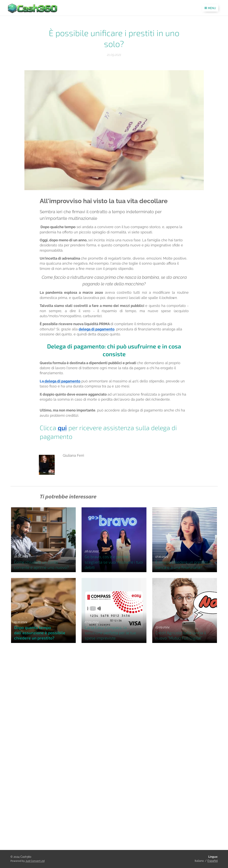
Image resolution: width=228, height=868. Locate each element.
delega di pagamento (96, 329)
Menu (210, 8)
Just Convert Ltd (35, 861)
